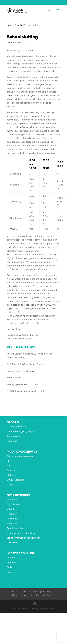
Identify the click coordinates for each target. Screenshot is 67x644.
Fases (10, 461)
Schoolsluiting (14, 378)
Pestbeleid (12, 543)
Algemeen (12, 500)
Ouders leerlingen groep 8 (20, 432)
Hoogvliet (12, 572)
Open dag (12, 441)
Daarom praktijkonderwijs (20, 371)
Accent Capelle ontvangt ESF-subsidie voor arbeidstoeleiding (29, 356)
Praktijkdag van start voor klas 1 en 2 (26, 391)
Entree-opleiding (16, 480)
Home (15, 592)
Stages (10, 485)
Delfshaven (12, 567)
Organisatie (13, 505)
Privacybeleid (48, 609)
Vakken (10, 466)
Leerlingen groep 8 (17, 427)
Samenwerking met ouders (21, 533)
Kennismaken (14, 436)
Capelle (11, 558)
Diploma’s (12, 475)
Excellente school (16, 529)
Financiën (12, 514)
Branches (11, 471)
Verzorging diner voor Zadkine (22, 385)
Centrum (11, 563)
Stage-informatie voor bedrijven (23, 538)
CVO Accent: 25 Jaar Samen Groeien (26, 364)
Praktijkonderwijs (43, 592)
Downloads (12, 519)
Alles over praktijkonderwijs (21, 456)
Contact (47, 595)
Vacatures (12, 524)
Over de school (20, 595)
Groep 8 (26, 592)
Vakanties (12, 509)
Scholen (35, 595)
